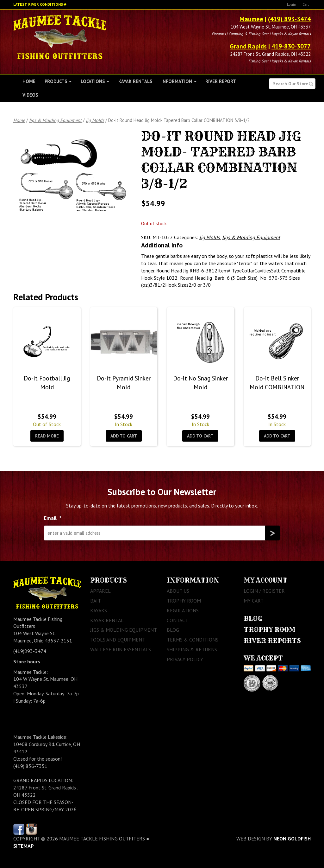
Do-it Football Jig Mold (47, 382)
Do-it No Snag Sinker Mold (200, 382)
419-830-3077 (291, 46)
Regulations (183, 610)
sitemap (24, 846)
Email (53, 518)
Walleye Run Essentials (121, 649)
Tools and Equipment (118, 640)
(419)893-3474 (30, 651)
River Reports (272, 641)
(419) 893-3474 (289, 19)
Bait (96, 601)
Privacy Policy (185, 659)
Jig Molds (95, 120)
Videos (30, 95)
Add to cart (124, 436)
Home (29, 81)
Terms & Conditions (193, 640)
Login (292, 4)
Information (179, 81)
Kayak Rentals (135, 81)
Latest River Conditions (38, 4)
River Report (221, 81)
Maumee (251, 19)
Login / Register (264, 591)
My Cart (254, 601)
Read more (47, 436)
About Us (178, 591)
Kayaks (99, 610)
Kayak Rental (107, 620)
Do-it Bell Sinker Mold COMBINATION (277, 382)
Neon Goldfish (292, 839)
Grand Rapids (248, 46)
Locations (95, 81)
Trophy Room (184, 601)
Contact (178, 620)
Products (58, 81)
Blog (173, 630)
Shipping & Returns (192, 649)
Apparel (100, 591)
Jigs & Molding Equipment (55, 120)
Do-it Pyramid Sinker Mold (124, 382)
